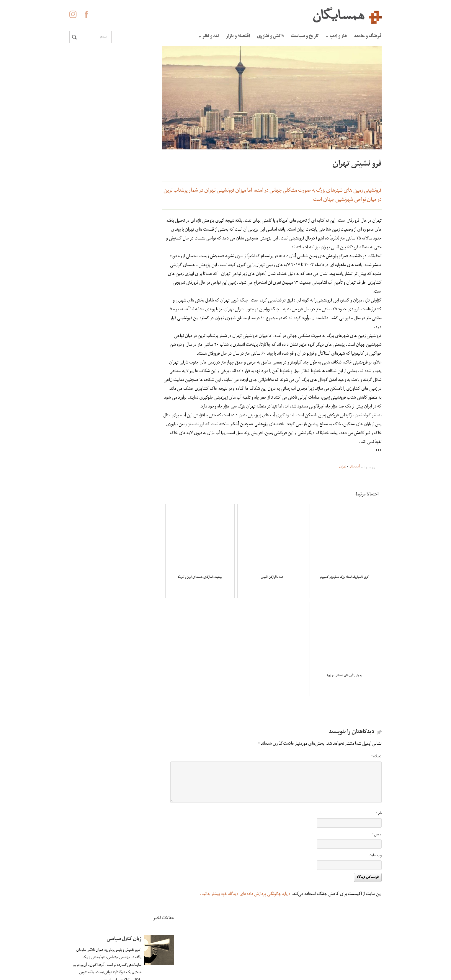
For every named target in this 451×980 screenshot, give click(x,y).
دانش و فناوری (270, 37)
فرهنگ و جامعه (368, 37)
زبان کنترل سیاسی (106, 76)
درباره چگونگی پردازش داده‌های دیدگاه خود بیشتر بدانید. (245, 898)
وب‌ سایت (375, 860)
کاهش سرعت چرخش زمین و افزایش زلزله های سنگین (97, 269)
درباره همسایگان (239, 938)
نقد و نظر (209, 37)
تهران (343, 476)
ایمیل (377, 838)
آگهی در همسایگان (237, 947)
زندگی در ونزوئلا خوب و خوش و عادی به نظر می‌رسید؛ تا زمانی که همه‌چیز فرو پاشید (96, 156)
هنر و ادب (336, 37)
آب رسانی (354, 476)
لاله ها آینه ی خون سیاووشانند (105, 211)
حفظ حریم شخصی (237, 956)
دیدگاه (376, 760)
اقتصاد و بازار (238, 37)
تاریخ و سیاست (305, 37)
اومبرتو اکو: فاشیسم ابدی (99, 378)
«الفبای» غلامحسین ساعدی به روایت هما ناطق (98, 330)
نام (379, 817)
